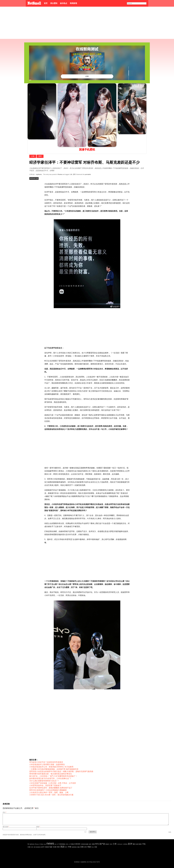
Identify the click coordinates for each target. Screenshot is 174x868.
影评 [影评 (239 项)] (130, 844)
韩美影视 (73, 3)
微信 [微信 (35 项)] (134, 844)
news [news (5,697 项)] (50, 843)
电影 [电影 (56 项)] (51, 847)
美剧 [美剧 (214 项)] (62, 847)
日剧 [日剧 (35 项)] (29, 847)
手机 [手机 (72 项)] (144, 844)
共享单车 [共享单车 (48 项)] (77, 844)
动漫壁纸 (83, 862)
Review (60, 174)
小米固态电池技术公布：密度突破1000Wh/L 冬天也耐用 (51, 767)
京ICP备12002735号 (93, 862)
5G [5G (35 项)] (28, 844)
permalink (88, 174)
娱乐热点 (64, 3)
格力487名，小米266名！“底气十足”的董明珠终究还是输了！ (53, 776)
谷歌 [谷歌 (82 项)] (82, 847)
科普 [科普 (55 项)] (58, 847)
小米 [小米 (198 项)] (115, 844)
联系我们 (77, 862)
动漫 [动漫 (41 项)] (93, 844)
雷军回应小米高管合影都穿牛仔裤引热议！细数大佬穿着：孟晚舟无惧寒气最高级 (61, 771)
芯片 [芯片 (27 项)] (66, 847)
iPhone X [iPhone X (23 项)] (37, 844)
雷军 (40, 156)
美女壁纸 (54, 3)
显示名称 (6, 827)
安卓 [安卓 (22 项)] (111, 844)
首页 (46, 3)
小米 (33, 156)
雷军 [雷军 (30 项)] (86, 847)
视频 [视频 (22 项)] (78, 847)
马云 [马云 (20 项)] (93, 847)
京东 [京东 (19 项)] (67, 844)
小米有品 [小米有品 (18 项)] (125, 844)
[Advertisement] (87, 23)
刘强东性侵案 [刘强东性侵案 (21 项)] (85, 844)
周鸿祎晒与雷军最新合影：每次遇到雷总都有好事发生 (51, 774)
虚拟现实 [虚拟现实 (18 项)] (74, 847)
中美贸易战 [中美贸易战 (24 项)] (62, 844)
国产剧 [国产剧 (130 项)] (102, 844)
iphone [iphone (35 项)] (32, 844)
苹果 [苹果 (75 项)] (70, 847)
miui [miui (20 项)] (45, 844)
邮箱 (38, 827)
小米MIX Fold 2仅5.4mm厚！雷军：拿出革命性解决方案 (51, 795)
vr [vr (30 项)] (57, 844)
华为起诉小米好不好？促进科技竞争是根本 (46, 762)
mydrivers (39, 174)
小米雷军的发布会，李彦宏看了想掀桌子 (45, 785)
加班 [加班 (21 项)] (90, 844)
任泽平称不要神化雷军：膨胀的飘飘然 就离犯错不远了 (51, 788)
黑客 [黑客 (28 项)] (96, 847)
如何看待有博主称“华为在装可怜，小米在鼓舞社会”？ (50, 778)
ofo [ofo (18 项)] (55, 844)
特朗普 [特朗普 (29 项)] (47, 847)
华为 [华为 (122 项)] (97, 844)
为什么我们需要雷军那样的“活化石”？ (44, 781)
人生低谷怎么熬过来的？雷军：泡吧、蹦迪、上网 (49, 792)
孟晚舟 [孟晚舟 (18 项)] (107, 844)
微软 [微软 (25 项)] (140, 844)
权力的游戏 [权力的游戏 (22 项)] (37, 847)
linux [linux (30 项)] (42, 844)
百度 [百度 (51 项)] (55, 847)
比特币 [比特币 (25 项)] (42, 847)
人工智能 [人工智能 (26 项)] (71, 844)
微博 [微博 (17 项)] (137, 844)
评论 (4, 812)
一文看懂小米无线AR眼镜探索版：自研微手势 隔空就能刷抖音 (54, 769)
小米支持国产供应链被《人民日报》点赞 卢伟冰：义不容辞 (53, 783)
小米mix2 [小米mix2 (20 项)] (120, 844)
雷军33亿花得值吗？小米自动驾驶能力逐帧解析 (48, 790)
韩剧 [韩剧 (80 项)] (89, 847)
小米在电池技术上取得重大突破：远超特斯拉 (47, 764)
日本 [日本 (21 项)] (32, 847)
